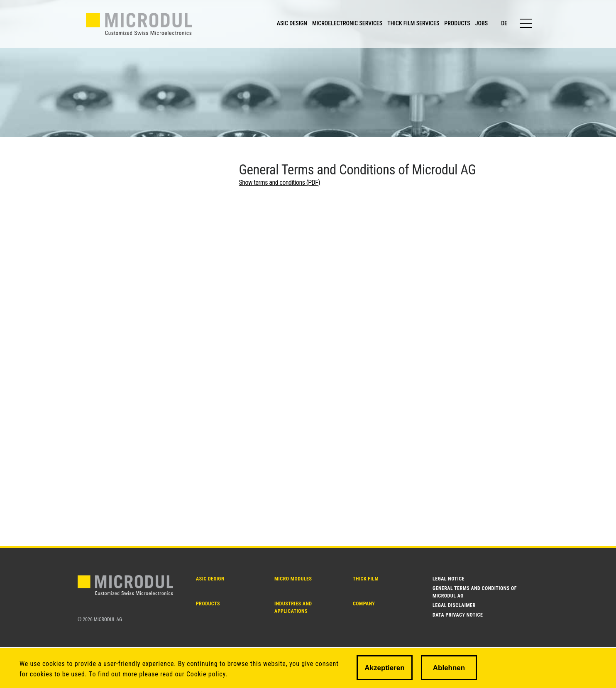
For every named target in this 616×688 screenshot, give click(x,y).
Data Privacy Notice (458, 615)
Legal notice (449, 579)
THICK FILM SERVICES (413, 23)
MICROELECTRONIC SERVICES (347, 23)
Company (364, 604)
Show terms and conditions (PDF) (280, 182)
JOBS (482, 23)
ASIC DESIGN (292, 23)
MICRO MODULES (293, 579)
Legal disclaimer (454, 605)
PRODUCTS (457, 23)
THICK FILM (366, 579)
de (504, 23)
